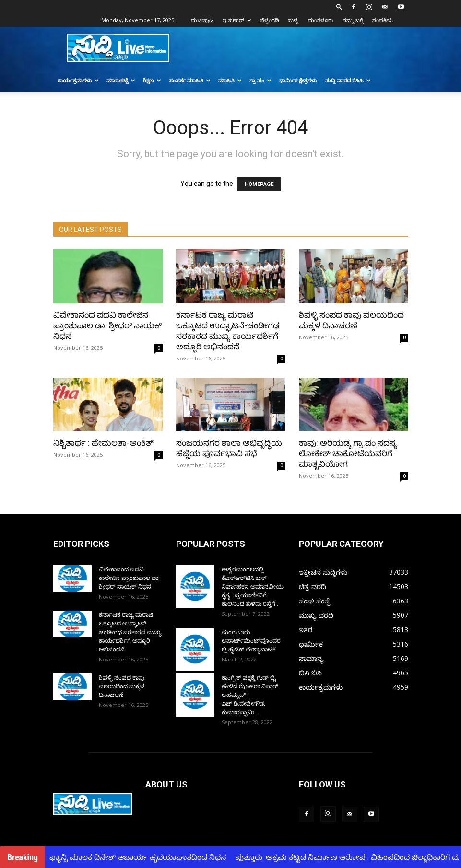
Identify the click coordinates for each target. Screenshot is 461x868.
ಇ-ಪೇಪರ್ (237, 20)
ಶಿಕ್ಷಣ (152, 80)
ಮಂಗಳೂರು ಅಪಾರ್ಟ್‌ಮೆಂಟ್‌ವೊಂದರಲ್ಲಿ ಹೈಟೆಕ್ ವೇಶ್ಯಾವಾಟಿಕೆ (251, 641)
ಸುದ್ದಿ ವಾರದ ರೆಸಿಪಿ (348, 80)
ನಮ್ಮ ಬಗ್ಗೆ (353, 20)
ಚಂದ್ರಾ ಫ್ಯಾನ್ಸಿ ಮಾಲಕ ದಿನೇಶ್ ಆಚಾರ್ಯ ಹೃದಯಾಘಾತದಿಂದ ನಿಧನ (130, 857)
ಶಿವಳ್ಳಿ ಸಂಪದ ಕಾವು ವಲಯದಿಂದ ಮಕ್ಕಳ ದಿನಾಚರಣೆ (122, 686)
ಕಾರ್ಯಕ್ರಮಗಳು (78, 80)
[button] (339, 6)
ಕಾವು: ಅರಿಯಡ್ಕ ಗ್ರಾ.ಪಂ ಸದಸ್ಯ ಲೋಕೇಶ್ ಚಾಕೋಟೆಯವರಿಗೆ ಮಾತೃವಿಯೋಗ (348, 453)
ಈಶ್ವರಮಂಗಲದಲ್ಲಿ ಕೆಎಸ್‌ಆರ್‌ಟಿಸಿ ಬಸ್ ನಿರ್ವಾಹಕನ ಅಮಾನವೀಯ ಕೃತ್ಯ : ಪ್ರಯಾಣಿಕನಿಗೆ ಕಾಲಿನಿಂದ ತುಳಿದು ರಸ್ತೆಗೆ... (253, 587)
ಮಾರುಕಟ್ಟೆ (121, 80)
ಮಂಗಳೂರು (321, 20)
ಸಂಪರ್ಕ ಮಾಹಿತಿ (190, 80)
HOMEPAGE (259, 184)
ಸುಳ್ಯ (293, 20)
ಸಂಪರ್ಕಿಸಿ (383, 20)
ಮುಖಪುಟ (202, 20)
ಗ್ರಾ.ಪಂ (260, 80)
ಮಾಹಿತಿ (230, 80)
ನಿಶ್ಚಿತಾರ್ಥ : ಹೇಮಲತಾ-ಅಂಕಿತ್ (103, 443)
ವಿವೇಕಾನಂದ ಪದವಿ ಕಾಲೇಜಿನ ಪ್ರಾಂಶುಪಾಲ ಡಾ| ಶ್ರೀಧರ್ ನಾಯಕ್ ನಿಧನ (107, 325)
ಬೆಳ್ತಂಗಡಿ (269, 20)
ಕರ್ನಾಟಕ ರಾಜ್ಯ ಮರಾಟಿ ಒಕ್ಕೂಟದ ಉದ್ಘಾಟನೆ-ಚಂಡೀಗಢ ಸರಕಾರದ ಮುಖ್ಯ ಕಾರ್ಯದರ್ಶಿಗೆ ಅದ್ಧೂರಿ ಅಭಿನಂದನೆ (130, 632)
